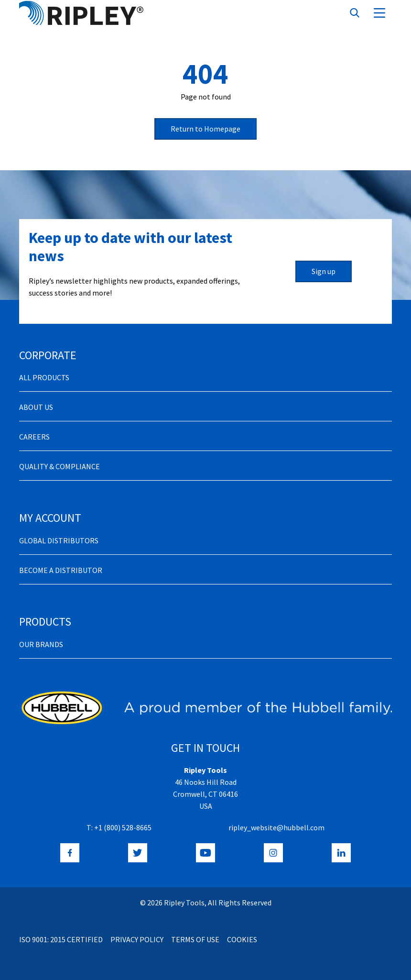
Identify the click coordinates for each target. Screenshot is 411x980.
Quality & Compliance (59, 466)
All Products (44, 377)
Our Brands (41, 644)
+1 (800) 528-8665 (123, 827)
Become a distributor (61, 570)
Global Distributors (59, 540)
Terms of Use (195, 939)
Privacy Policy (137, 939)
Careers (34, 437)
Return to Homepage (205, 129)
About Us (36, 407)
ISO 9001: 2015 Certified (61, 939)
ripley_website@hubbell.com (276, 827)
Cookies (242, 939)
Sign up (324, 271)
